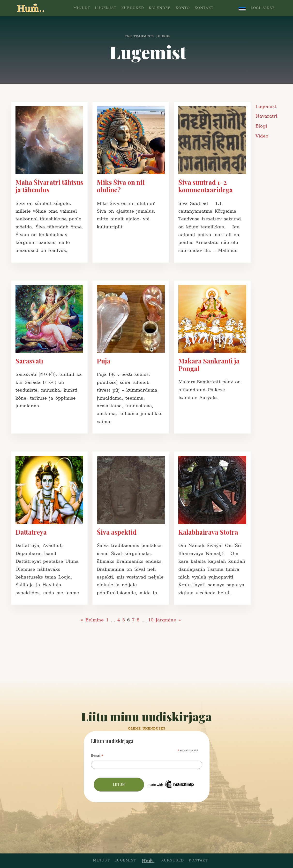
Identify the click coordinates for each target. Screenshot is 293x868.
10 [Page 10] (151, 620)
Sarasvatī (29, 361)
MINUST (82, 8)
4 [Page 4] (119, 620)
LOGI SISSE (263, 8)
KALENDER (160, 8)
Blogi (261, 126)
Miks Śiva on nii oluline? (121, 186)
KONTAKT (204, 8)
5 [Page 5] (124, 620)
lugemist (125, 861)
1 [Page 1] (107, 620)
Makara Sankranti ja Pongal (209, 365)
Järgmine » (168, 620)
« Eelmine (92, 620)
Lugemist (266, 107)
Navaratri (266, 116)
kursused (173, 861)
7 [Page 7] (133, 620)
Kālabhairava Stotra (208, 532)
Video (262, 136)
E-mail (97, 756)
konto (183, 8)
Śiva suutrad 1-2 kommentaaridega (206, 186)
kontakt (198, 861)
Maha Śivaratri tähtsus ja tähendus (49, 186)
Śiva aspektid (117, 532)
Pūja (104, 361)
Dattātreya (31, 532)
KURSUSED (133, 8)
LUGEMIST (106, 8)
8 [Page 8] (138, 620)
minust (101, 861)
